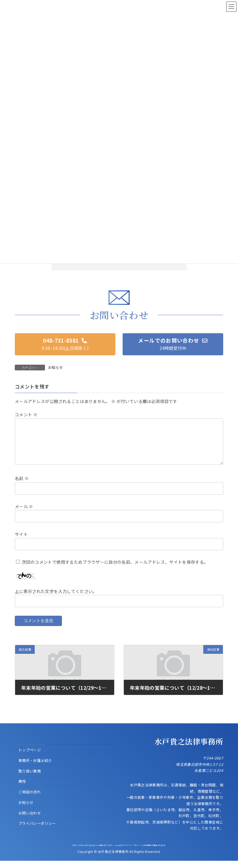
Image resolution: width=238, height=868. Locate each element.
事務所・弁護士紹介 (35, 768)
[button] (65, 344)
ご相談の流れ (30, 799)
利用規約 (148, 853)
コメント (26, 415)
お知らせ (55, 367)
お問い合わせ (30, 820)
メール (24, 513)
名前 (22, 486)
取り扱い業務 (30, 778)
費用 (22, 789)
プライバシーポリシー (37, 831)
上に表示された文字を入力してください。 (56, 598)
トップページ (30, 757)
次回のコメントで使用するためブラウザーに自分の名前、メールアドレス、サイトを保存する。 (115, 569)
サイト (21, 541)
